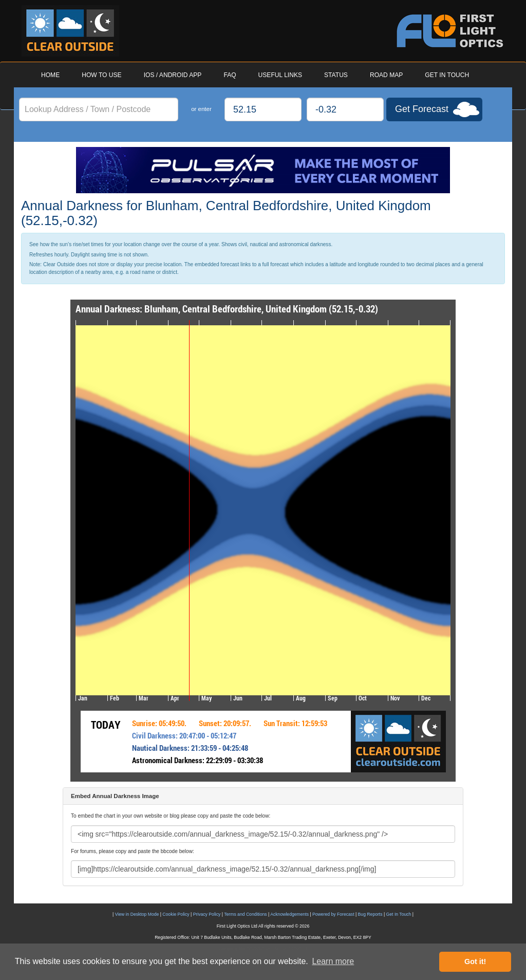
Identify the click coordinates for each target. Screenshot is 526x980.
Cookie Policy (176, 914)
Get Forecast (422, 109)
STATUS (336, 75)
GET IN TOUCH (447, 75)
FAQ (230, 75)
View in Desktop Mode (137, 914)
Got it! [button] (475, 961)
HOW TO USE (101, 75)
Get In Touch (399, 914)
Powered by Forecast (333, 914)
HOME (50, 75)
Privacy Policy (207, 914)
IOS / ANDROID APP (173, 75)
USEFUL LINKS (280, 75)
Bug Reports (370, 914)
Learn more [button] (333, 961)
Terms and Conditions (245, 914)
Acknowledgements (289, 914)
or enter (201, 109)
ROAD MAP (386, 75)
